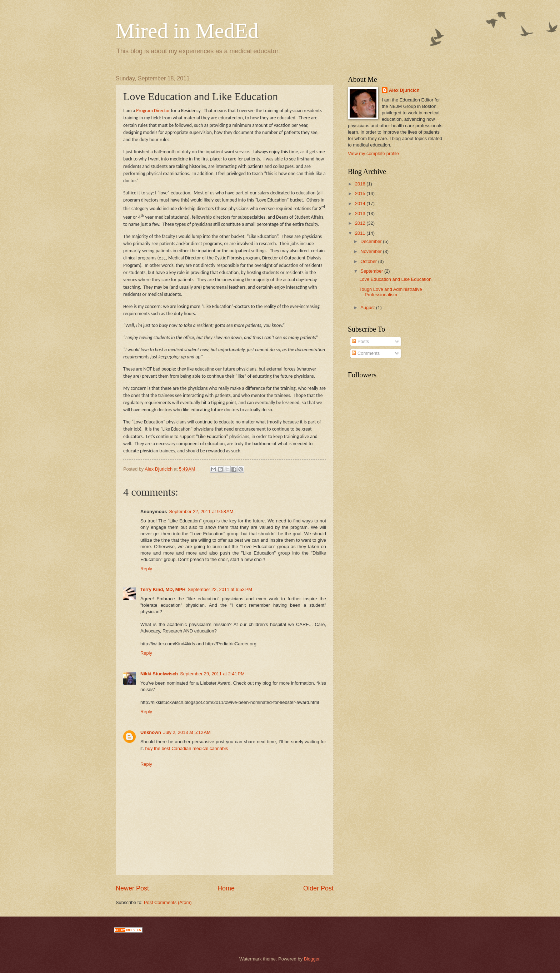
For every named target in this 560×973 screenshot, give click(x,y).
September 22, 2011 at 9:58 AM (201, 512)
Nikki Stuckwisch (159, 674)
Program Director (153, 111)
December (372, 241)
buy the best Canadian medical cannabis (187, 748)
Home (226, 888)
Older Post (318, 888)
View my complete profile (373, 153)
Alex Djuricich (404, 90)
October (369, 261)
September (372, 271)
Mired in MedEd (187, 31)
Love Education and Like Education (395, 279)
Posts (360, 341)
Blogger (312, 959)
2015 (361, 193)
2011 (361, 233)
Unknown (151, 732)
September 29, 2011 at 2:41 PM (212, 674)
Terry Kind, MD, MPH (163, 589)
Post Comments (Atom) (168, 902)
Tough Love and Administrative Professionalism (391, 292)
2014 (361, 203)
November (372, 251)
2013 (361, 214)
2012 (361, 223)
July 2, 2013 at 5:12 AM (187, 732)
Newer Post (132, 888)
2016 (361, 184)
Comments (366, 353)
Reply (146, 569)
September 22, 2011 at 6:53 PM (220, 589)
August (368, 307)
